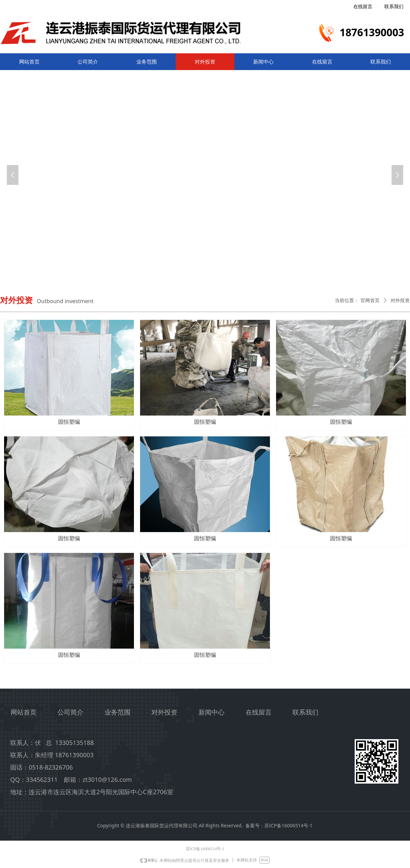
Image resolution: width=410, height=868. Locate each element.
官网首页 (370, 301)
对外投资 (400, 301)
